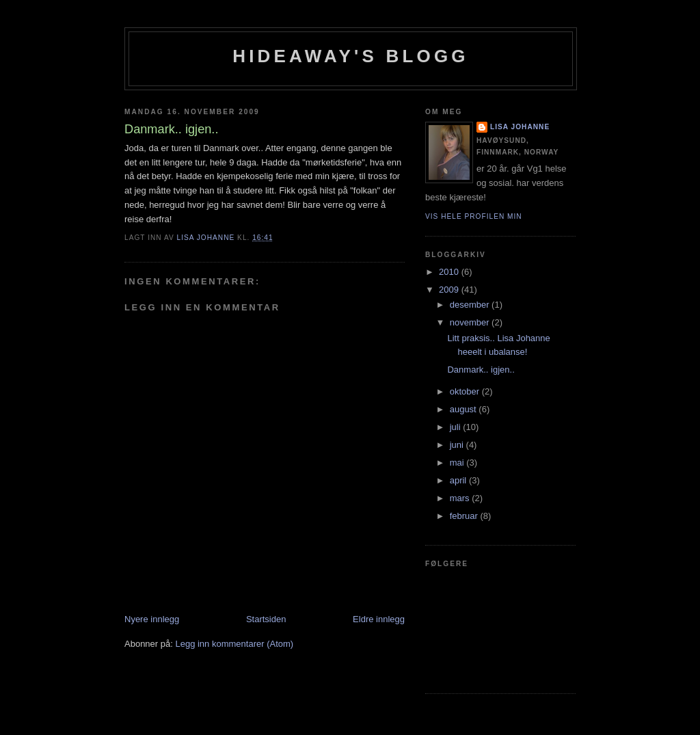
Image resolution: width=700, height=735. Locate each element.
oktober (466, 391)
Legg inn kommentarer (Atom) (234, 644)
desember (471, 305)
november (471, 322)
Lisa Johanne (520, 127)
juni (458, 445)
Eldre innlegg (379, 619)
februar (465, 516)
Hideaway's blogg (351, 56)
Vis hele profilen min (474, 216)
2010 (450, 272)
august (465, 409)
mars (461, 498)
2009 (450, 290)
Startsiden (266, 619)
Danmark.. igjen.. (481, 370)
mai (458, 463)
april (459, 480)
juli (457, 427)
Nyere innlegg (152, 619)
